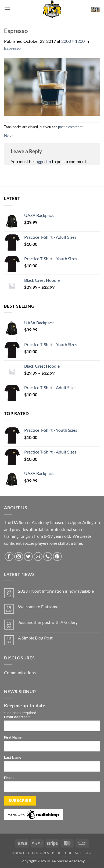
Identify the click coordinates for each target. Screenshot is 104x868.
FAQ (88, 853)
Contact (73, 853)
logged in (43, 161)
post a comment (70, 127)
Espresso (12, 48)
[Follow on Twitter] (28, 556)
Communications (20, 672)
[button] (7, 9)
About (18, 853)
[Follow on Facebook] (9, 556)
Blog (57, 853)
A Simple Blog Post (35, 638)
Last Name (13, 758)
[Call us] (48, 556)
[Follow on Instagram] (19, 556)
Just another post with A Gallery (48, 622)
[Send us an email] (38, 556)
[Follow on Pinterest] (57, 556)
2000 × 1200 (73, 41)
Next (11, 136)
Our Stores (38, 853)
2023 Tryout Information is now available (56, 591)
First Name (13, 737)
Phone (9, 778)
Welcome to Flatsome (38, 607)
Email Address (17, 717)
